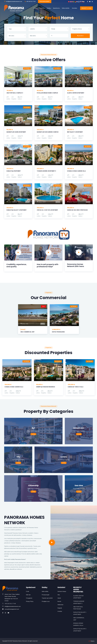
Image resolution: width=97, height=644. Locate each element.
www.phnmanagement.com (12, 609)
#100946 (59, 379)
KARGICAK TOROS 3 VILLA (76, 387)
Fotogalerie (29, 598)
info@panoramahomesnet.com (13, 1)
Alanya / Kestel (56, 324)
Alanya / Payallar (42, 85)
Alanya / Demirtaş (41, 379)
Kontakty (75, 8)
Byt (33, 428)
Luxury (64, 457)
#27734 (58, 202)
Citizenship (33, 485)
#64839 (88, 202)
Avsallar (60, 611)
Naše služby (45, 591)
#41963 (28, 202)
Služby (49, 8)
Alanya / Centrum (72, 85)
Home (35, 8)
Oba (59, 595)
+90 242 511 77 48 (30, 1)
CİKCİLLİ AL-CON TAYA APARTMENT (47, 210)
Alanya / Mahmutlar (12, 124)
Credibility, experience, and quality (17, 266)
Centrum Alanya (62, 591)
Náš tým (28, 595)
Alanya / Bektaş (72, 124)
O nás (28, 591)
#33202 (88, 85)
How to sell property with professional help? (48, 266)
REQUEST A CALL (86, 8)
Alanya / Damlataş (12, 163)
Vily (18, 457)
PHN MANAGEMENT (45, 1)
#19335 (58, 163)
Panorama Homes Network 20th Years (76, 265)
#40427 (88, 163)
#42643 (90, 379)
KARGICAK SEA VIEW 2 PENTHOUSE (77, 210)
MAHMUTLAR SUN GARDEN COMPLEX (48, 132)
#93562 (28, 85)
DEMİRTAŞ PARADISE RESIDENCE (46, 387)
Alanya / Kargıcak (72, 202)
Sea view (79, 485)
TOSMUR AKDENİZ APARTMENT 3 (46, 171)
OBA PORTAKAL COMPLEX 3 (15, 93)
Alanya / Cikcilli (41, 202)
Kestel (59, 601)
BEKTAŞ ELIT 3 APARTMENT (75, 132)
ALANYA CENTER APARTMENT (76, 93)
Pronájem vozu (46, 601)
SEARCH (80, 36)
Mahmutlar (60, 605)
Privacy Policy (30, 601)
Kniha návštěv (66, 8)
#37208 (58, 124)
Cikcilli (59, 598)
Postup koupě (46, 595)
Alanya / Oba (10, 85)
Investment (79, 428)
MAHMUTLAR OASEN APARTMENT (16, 132)
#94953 (58, 85)
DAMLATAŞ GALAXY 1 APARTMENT (17, 210)
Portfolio (42, 8)
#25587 (88, 124)
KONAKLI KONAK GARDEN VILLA (76, 171)
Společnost (56, 8)
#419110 (28, 124)
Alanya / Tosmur (41, 163)
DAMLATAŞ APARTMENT (14, 171)
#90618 (43, 324)
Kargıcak (60, 608)
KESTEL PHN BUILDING (58, 332)
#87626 (28, 163)
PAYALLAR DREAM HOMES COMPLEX (47, 93)
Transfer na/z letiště (47, 598)
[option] (18, 260)
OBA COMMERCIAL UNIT (27, 332)
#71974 (74, 324)
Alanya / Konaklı (72, 163)
